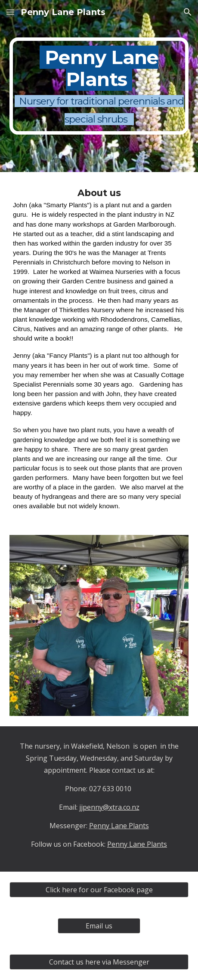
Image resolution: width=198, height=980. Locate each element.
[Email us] (99, 926)
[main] (99, 86)
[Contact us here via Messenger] (99, 962)
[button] (10, 12)
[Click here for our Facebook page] (99, 890)
